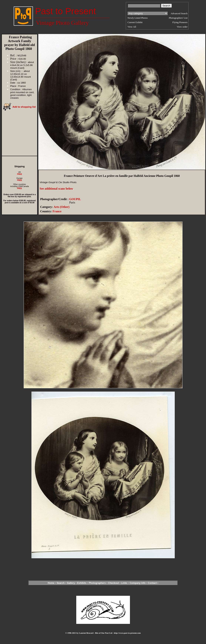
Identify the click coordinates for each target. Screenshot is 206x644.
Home (51, 583)
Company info (138, 583)
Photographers (97, 583)
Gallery (71, 583)
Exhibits (82, 583)
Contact (152, 583)
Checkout (113, 583)
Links (124, 583)
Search (61, 583)
